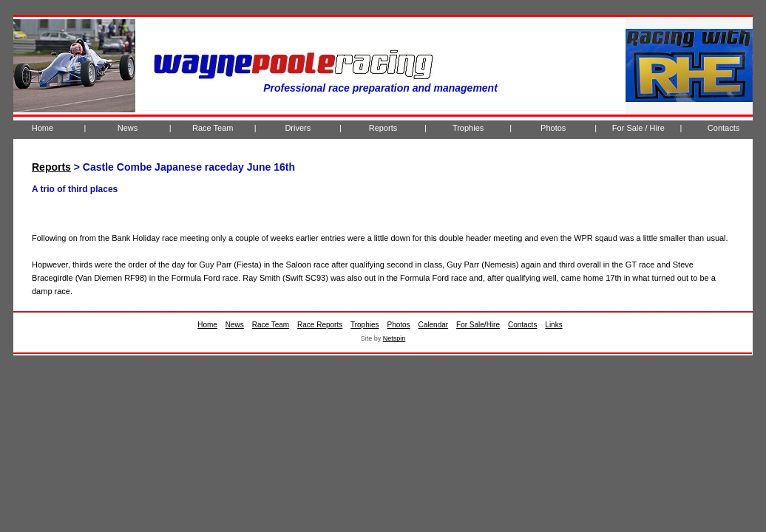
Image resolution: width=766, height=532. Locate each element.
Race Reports (320, 325)
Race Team (213, 128)
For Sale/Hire (478, 325)
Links (553, 325)
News (128, 128)
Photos (553, 128)
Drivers (298, 128)
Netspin (394, 338)
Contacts (723, 128)
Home (43, 128)
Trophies (468, 128)
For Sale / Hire (638, 128)
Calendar (434, 325)
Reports (383, 128)
